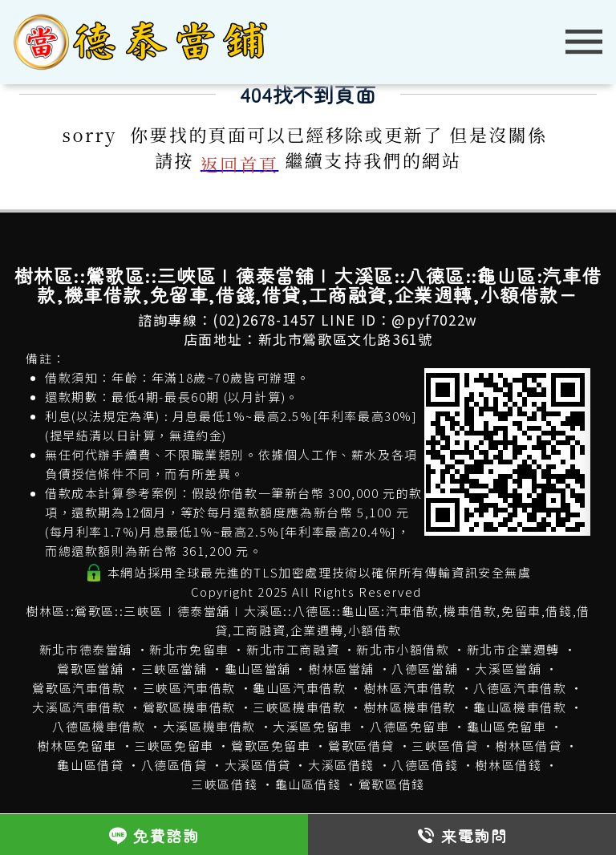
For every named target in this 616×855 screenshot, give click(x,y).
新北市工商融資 (293, 649)
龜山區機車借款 (520, 707)
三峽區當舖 (174, 669)
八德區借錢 (425, 765)
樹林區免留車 (77, 746)
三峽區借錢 (224, 784)
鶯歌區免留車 (271, 746)
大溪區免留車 (313, 726)
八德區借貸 (174, 765)
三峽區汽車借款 (189, 688)
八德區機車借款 (99, 726)
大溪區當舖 (508, 669)
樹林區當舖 (341, 669)
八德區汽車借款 (520, 688)
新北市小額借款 (403, 649)
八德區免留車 (410, 726)
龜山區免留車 (507, 726)
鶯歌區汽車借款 (79, 688)
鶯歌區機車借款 (189, 707)
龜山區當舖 (258, 669)
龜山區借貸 (90, 765)
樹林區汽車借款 (410, 688)
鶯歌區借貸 (361, 746)
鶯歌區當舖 (90, 669)
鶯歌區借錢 (392, 784)
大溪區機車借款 (209, 726)
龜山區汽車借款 (299, 688)
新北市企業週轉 (513, 649)
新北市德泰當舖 (86, 649)
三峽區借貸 (445, 746)
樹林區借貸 (528, 746)
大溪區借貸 (258, 765)
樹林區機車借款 (410, 707)
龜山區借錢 (308, 784)
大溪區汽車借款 (79, 707)
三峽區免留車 (174, 746)
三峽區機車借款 (299, 707)
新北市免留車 (189, 649)
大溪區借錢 (341, 765)
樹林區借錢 (508, 765)
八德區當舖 (425, 669)
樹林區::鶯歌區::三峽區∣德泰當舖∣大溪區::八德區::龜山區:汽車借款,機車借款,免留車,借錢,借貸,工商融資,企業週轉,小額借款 (308, 620)
